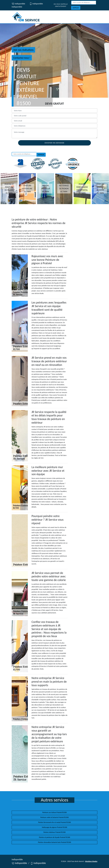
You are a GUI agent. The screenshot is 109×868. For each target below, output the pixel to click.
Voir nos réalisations (23, 50)
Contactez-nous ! (22, 58)
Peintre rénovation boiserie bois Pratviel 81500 (54, 842)
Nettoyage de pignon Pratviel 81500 (55, 827)
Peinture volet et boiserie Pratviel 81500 (54, 817)
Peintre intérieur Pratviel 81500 (54, 832)
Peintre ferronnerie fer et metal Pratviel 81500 (54, 822)
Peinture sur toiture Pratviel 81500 (54, 812)
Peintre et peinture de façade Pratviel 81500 (54, 837)
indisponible (18, 4)
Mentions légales (91, 861)
